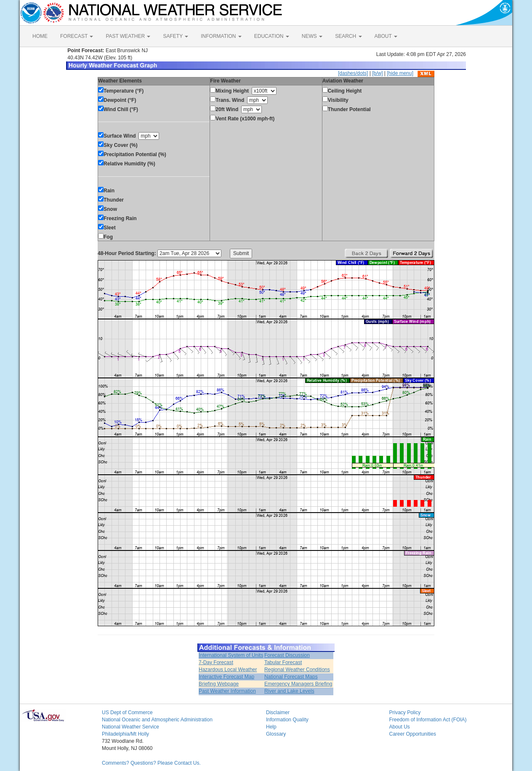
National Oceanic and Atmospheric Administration (157, 720)
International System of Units (231, 655)
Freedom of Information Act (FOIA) (428, 720)
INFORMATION (221, 36)
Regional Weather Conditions (297, 670)
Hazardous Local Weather (228, 670)
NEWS (312, 36)
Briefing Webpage (219, 684)
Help (271, 727)
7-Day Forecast (216, 662)
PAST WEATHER (128, 36)
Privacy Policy (405, 713)
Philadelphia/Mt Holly (125, 734)
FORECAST (77, 36)
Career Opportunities (413, 734)
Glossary (276, 734)
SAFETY (176, 36)
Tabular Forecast (283, 662)
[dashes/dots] (353, 73)
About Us (400, 727)
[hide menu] (400, 73)
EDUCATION (272, 36)
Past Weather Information (227, 691)
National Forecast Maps (291, 677)
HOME (40, 36)
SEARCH (348, 36)
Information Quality (287, 720)
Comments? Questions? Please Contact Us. (151, 763)
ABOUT (386, 36)
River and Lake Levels (289, 691)
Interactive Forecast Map (226, 677)
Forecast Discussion (287, 655)
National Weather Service (130, 727)
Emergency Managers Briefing (298, 684)
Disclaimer (278, 713)
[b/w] (377, 73)
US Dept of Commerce (127, 713)
